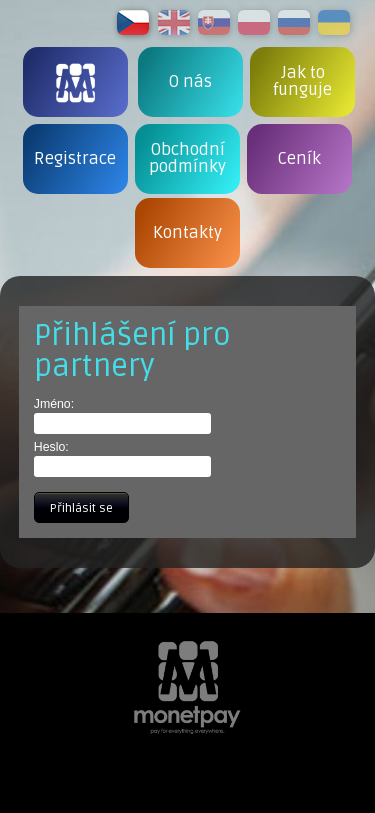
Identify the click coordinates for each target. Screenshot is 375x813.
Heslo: (51, 447)
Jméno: (54, 404)
